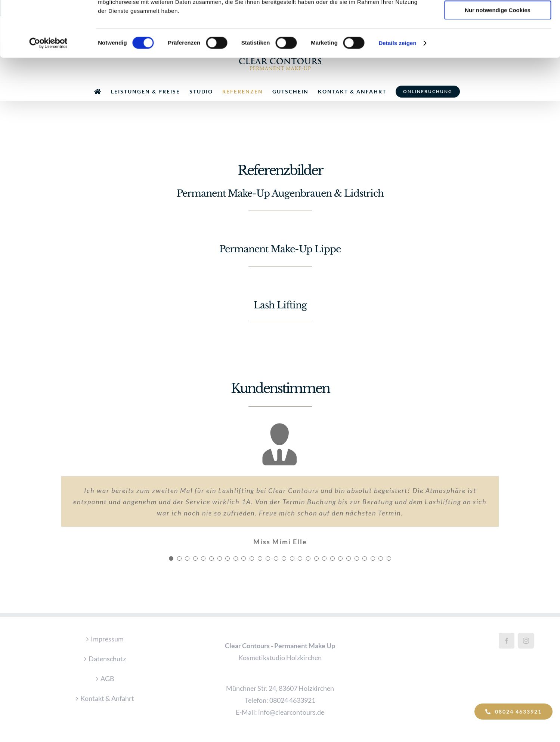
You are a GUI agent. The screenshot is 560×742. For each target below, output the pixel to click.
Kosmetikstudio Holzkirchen (280, 658)
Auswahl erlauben (498, 41)
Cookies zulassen (498, 19)
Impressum (107, 639)
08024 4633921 (292, 700)
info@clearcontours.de (291, 712)
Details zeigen (397, 95)
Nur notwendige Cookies (498, 62)
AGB (107, 678)
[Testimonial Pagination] (171, 558)
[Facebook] (507, 641)
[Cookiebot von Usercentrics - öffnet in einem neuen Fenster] (48, 95)
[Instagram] (526, 641)
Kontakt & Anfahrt (107, 698)
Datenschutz (107, 659)
